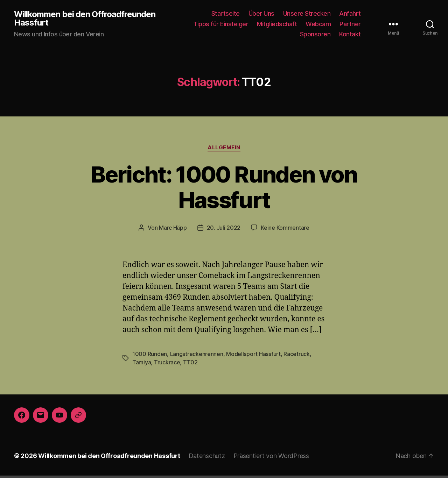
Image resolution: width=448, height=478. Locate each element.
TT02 (165, 347)
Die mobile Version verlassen (224, 469)
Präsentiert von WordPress (258, 441)
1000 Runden (149, 339)
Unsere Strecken (311, 13)
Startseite (234, 13)
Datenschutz (197, 441)
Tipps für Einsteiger (230, 24)
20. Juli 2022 (224, 202)
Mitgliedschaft (282, 24)
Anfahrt (351, 13)
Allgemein (224, 147)
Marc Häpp (175, 202)
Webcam (321, 24)
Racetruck (285, 339)
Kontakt (351, 34)
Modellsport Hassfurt (245, 339)
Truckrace (144, 347)
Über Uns (267, 13)
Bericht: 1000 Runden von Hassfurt (224, 174)
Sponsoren (318, 34)
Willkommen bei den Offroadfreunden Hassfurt (83, 19)
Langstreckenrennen (192, 339)
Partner (351, 24)
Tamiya (308, 339)
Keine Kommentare (283, 202)
